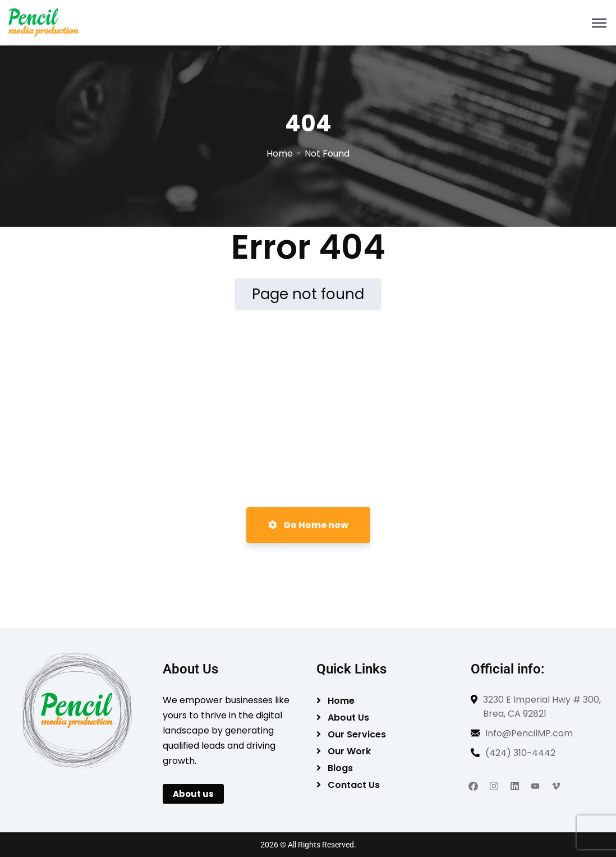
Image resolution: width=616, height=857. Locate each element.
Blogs (340, 768)
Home (280, 153)
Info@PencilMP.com (529, 733)
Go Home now (308, 525)
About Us (348, 718)
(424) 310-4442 (520, 753)
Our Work (349, 751)
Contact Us (354, 785)
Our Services (357, 734)
